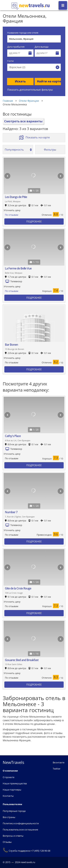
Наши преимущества (15, 783)
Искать (20, 81)
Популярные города (14, 811)
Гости (10, 61)
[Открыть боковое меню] (63, 5)
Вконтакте (59, 762)
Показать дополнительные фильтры (30, 90)
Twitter (57, 769)
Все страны (9, 817)
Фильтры (50, 149)
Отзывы (7, 842)
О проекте (9, 777)
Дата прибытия (16, 47)
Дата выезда (42, 47)
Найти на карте (49, 81)
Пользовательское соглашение (20, 830)
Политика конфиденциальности (21, 823)
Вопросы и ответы (13, 836)
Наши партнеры (12, 790)
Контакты (8, 796)
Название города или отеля (23, 33)
